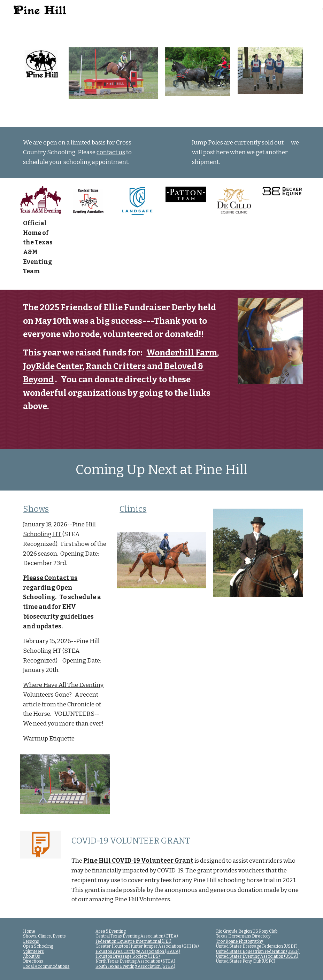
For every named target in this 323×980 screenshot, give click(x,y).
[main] (89, 152)
